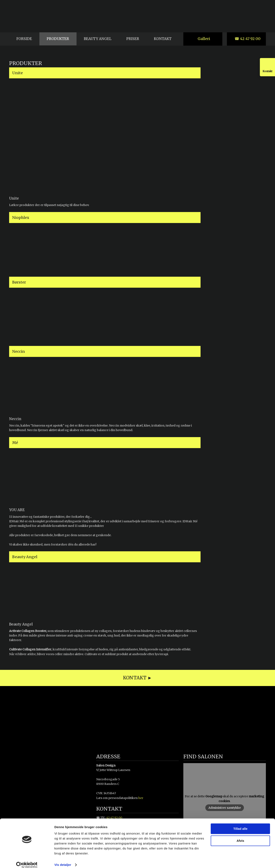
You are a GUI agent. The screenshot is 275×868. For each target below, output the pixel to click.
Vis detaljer (63, 860)
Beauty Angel (98, 39)
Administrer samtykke (225, 808)
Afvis (240, 836)
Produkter (58, 39)
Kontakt (163, 39)
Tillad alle (240, 824)
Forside (24, 39)
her (141, 798)
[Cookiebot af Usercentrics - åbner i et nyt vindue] (27, 860)
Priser (133, 39)
